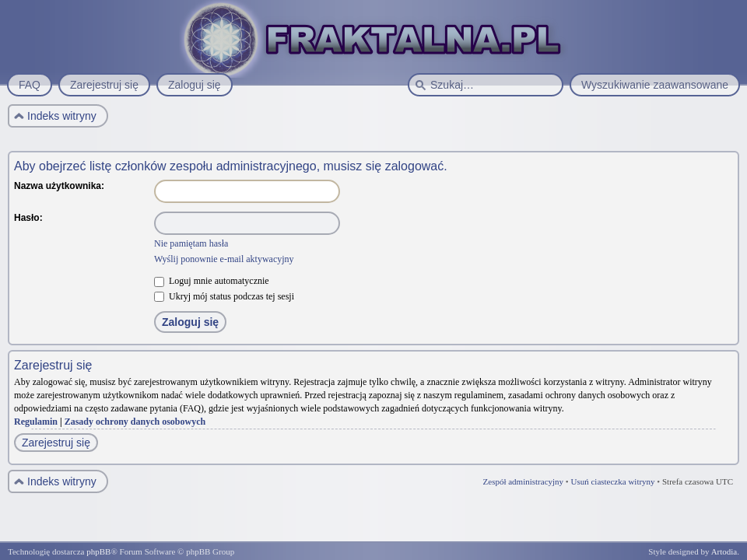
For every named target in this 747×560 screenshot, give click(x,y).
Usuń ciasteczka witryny (612, 481)
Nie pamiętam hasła (191, 243)
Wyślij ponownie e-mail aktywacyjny (224, 259)
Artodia (724, 551)
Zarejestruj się (56, 443)
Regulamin (36, 422)
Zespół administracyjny (524, 481)
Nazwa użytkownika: (59, 186)
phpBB (98, 551)
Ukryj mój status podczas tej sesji (224, 296)
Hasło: (28, 218)
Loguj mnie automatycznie (212, 281)
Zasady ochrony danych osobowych (135, 422)
